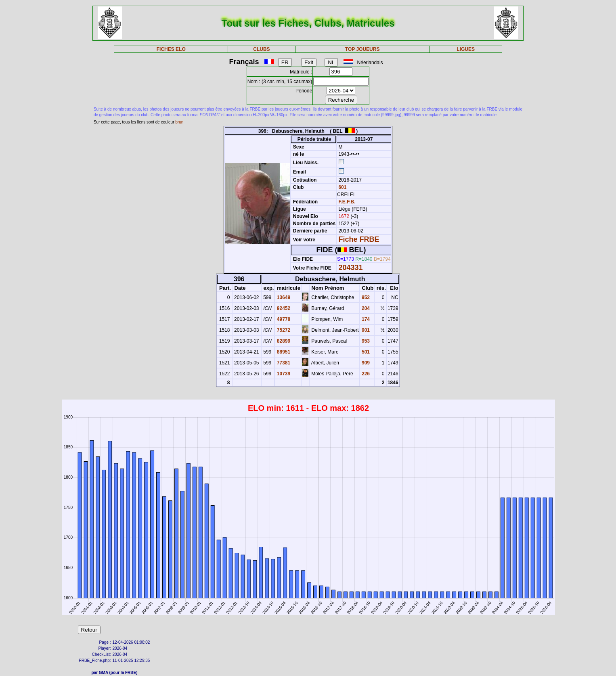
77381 (283, 363)
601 (342, 187)
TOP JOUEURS (362, 49)
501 (365, 352)
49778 (283, 319)
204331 (350, 268)
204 (365, 308)
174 (365, 319)
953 (365, 341)
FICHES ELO (171, 49)
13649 (283, 297)
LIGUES (466, 49)
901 (365, 330)
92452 (283, 308)
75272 (283, 330)
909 (365, 363)
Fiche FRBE (359, 239)
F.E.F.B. (347, 202)
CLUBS (261, 49)
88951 (283, 352)
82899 (283, 341)
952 (365, 297)
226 (365, 374)
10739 (283, 374)
